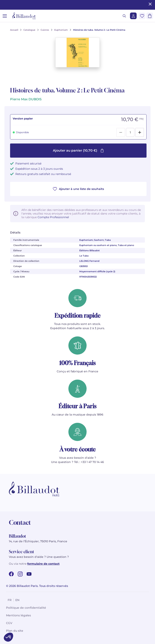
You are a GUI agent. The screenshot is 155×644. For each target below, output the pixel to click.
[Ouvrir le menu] (5, 16)
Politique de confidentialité (26, 608)
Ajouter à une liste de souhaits (78, 189)
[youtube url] (29, 574)
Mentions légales (18, 615)
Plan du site (15, 631)
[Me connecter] (133, 16)
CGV (9, 623)
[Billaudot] (24, 16)
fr (10, 600)
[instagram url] (20, 574)
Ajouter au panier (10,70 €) (78, 150)
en (17, 600)
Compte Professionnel (53, 217)
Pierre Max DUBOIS (26, 99)
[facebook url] (11, 574)
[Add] (140, 132)
